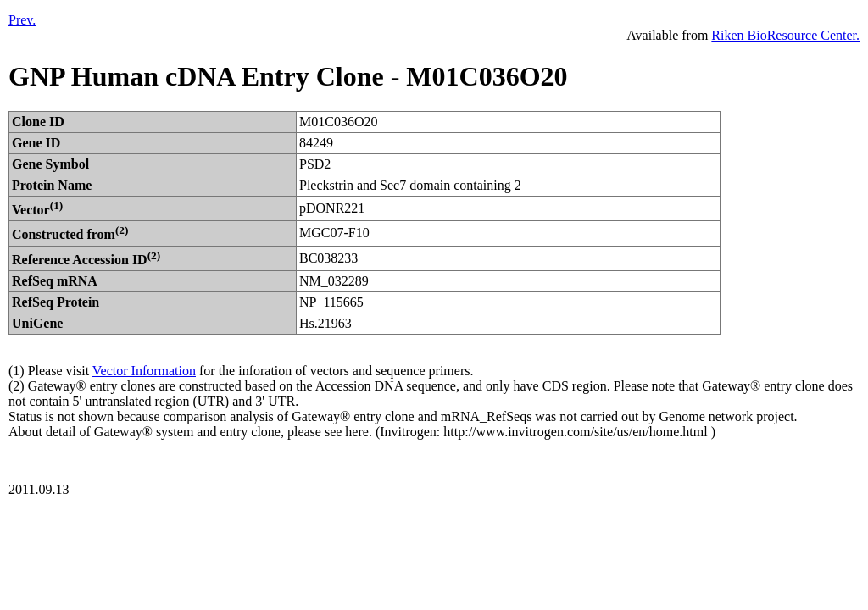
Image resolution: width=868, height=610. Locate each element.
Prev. (22, 20)
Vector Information (144, 371)
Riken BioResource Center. (785, 35)
